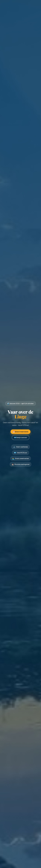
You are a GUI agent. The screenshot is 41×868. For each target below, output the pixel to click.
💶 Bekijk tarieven (21, 437)
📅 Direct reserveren (20, 432)
